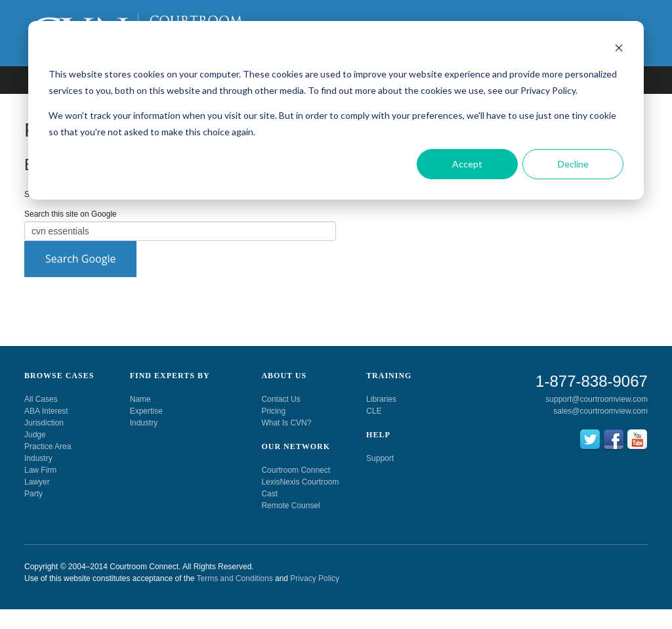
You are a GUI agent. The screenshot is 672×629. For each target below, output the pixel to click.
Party (33, 494)
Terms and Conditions (235, 578)
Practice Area (48, 446)
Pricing (273, 411)
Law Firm (40, 470)
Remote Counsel (290, 506)
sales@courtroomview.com (600, 411)
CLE (374, 411)
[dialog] (336, 110)
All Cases (41, 399)
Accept (467, 164)
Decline (573, 164)
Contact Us (281, 399)
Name (140, 399)
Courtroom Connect (296, 470)
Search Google (80, 259)
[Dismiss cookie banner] (619, 50)
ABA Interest (46, 411)
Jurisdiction (44, 423)
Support (380, 458)
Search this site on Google (71, 214)
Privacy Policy (315, 578)
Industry (38, 458)
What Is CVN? (286, 423)
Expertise (146, 411)
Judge (35, 435)
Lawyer (37, 482)
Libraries (381, 399)
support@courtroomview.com (597, 399)
